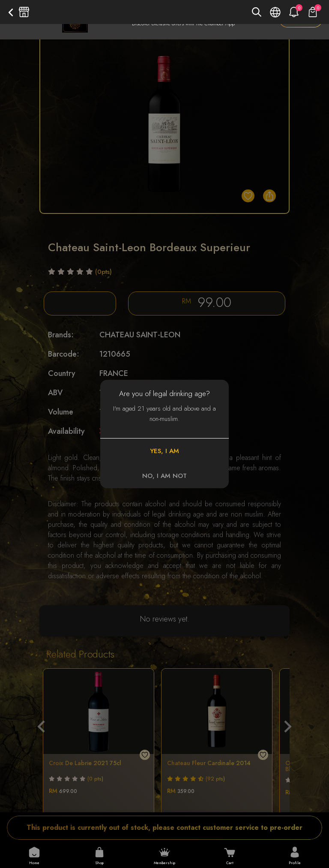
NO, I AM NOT (164, 476)
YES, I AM (164, 451)
